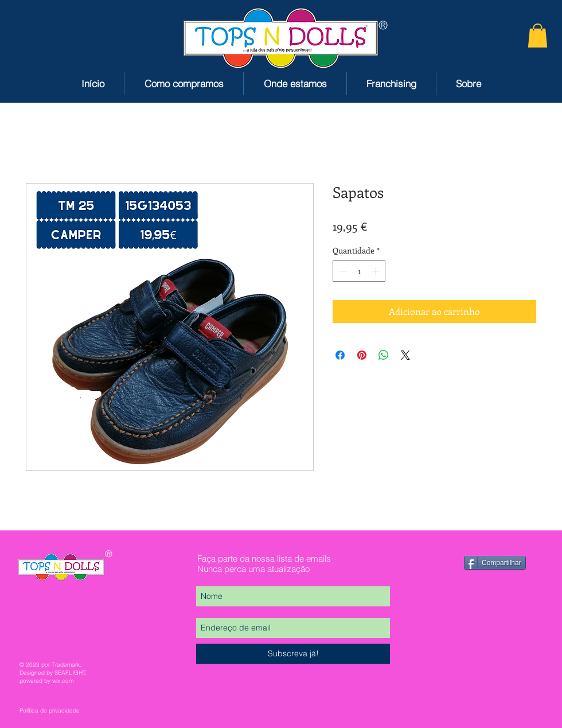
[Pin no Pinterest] (362, 355)
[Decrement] (342, 271)
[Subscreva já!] (293, 654)
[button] (538, 36)
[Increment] (376, 271)
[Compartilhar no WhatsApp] (384, 355)
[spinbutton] (359, 271)
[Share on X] (405, 355)
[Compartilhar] (495, 563)
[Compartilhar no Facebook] (340, 355)
